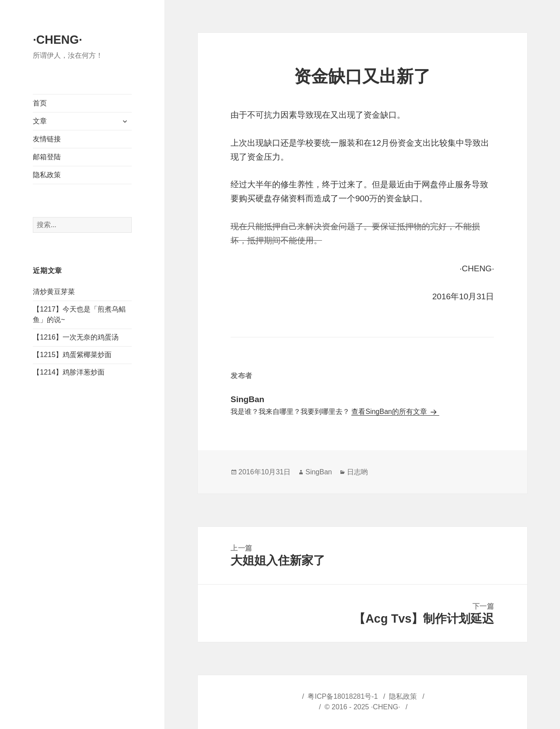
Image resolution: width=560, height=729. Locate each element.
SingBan (319, 472)
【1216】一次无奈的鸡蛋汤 (76, 337)
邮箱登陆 (47, 157)
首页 (40, 103)
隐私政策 (47, 175)
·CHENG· (58, 40)
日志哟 (357, 472)
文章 (40, 121)
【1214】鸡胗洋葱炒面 (69, 372)
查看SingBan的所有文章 (390, 412)
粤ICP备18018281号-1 (343, 696)
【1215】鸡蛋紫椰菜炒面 (72, 355)
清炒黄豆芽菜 (54, 292)
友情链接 (47, 139)
